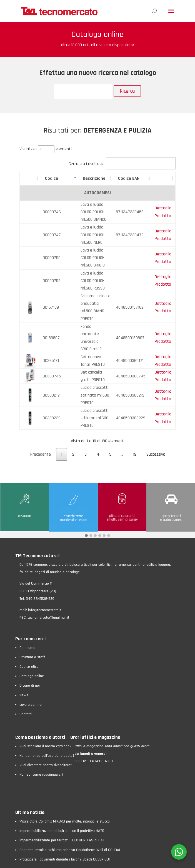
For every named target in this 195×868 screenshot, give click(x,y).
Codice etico (29, 629)
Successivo (156, 417)
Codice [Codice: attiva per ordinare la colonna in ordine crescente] (51, 178)
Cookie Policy (64, 861)
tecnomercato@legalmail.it (48, 580)
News (24, 658)
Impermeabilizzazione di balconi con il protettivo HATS (62, 793)
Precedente (41, 417)
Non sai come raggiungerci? (41, 737)
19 (135, 417)
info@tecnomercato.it (45, 572)
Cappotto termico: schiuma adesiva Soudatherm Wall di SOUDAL (70, 812)
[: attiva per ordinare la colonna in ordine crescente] (29, 179)
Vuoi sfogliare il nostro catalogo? (45, 709)
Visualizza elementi (46, 149)
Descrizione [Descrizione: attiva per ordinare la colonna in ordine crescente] (88, 178)
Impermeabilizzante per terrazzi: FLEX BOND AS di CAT (62, 803)
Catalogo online (32, 638)
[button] (86, 498)
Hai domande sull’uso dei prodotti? (47, 718)
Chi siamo (27, 610)
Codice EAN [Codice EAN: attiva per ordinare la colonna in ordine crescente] (131, 178)
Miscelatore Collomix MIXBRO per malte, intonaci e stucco (65, 784)
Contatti (26, 676)
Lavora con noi (31, 667)
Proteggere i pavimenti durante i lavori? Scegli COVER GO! (65, 822)
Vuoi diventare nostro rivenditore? (46, 727)
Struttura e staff (32, 620)
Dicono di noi (30, 648)
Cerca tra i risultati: (122, 164)
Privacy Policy (41, 861)
